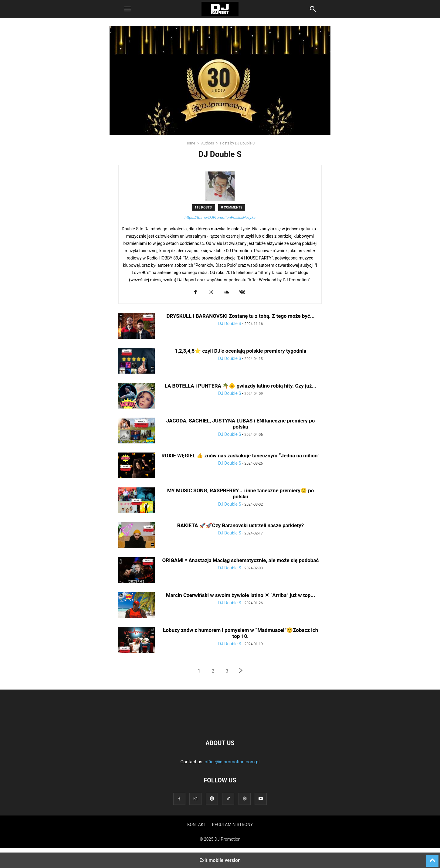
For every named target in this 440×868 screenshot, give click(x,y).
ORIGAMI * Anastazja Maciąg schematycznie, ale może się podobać (241, 560)
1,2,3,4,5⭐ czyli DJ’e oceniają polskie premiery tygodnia (241, 351)
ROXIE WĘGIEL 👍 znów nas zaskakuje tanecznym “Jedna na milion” (240, 456)
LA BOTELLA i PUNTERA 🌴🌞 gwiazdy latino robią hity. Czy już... (241, 386)
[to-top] (432, 858)
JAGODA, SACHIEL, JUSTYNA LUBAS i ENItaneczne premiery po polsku (241, 424)
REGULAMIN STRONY (232, 825)
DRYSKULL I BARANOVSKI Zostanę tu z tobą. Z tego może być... (240, 316)
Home (190, 143)
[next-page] (241, 671)
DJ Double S (230, 324)
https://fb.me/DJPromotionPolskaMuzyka (220, 217)
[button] (127, 9)
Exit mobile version (220, 860)
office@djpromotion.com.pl (232, 762)
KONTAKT (197, 825)
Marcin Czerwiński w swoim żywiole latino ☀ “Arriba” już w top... (240, 595)
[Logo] (220, 724)
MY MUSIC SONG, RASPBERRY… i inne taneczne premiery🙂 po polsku (241, 493)
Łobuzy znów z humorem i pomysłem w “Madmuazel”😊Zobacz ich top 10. (240, 633)
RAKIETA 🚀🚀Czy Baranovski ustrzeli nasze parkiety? (241, 525)
